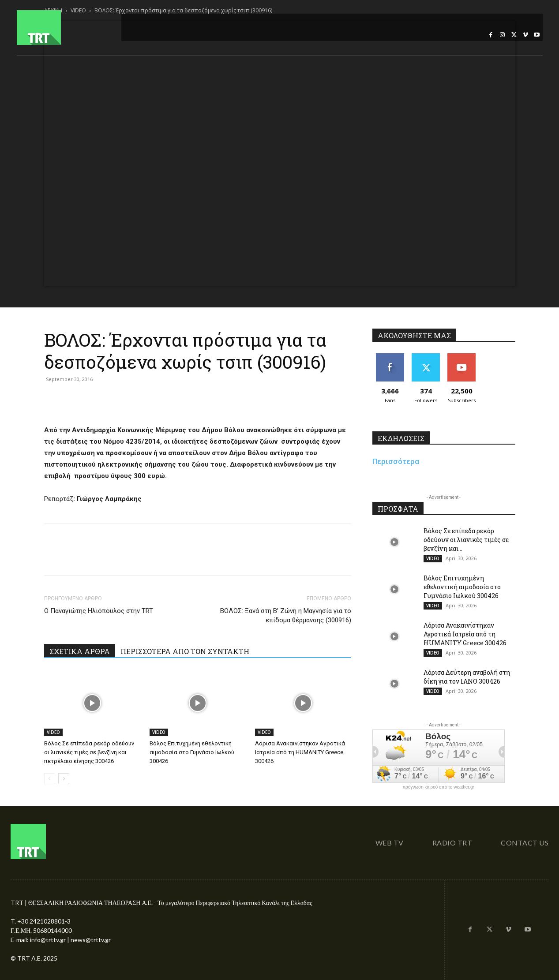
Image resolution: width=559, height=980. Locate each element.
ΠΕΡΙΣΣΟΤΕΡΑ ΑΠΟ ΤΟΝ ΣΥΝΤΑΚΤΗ (185, 651)
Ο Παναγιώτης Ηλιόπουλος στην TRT (99, 611)
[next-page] (64, 779)
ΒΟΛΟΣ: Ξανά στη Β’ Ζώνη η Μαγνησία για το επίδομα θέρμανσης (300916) (286, 615)
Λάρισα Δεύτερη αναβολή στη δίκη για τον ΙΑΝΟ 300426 (467, 677)
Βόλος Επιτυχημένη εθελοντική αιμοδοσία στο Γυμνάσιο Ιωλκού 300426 (192, 752)
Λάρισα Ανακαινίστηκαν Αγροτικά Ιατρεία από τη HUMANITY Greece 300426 (300, 752)
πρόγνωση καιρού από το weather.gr (438, 787)
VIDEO (53, 732)
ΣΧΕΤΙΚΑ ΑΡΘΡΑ (80, 651)
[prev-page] (50, 779)
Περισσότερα (396, 461)
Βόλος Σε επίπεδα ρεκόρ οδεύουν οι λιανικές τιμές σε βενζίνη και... (466, 540)
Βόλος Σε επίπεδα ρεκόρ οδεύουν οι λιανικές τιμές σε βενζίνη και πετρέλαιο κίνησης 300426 (89, 752)
